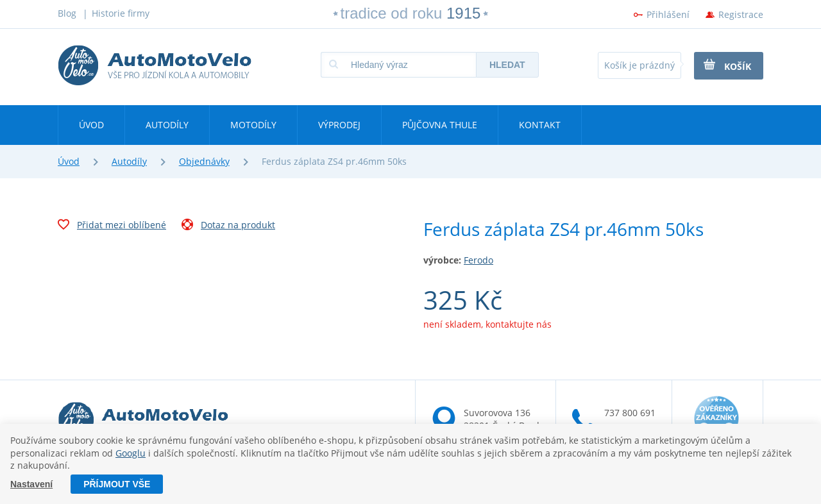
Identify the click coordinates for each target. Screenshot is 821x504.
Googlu (131, 453)
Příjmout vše (117, 484)
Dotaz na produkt (228, 226)
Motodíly (253, 125)
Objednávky (204, 161)
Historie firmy (121, 13)
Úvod (91, 125)
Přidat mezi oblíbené (112, 226)
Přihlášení (668, 14)
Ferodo (478, 260)
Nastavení (31, 484)
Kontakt (540, 125)
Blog (67, 13)
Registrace (741, 14)
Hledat (507, 65)
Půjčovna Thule (440, 125)
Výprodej (339, 125)
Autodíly (167, 125)
